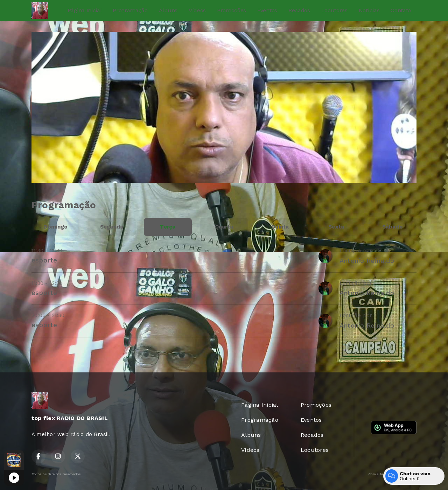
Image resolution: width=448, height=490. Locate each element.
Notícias (369, 10)
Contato (401, 10)
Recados (299, 10)
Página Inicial (85, 10)
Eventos (267, 10)
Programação (130, 10)
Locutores (334, 10)
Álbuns (168, 10)
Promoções (232, 10)
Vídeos (197, 10)
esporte (44, 260)
